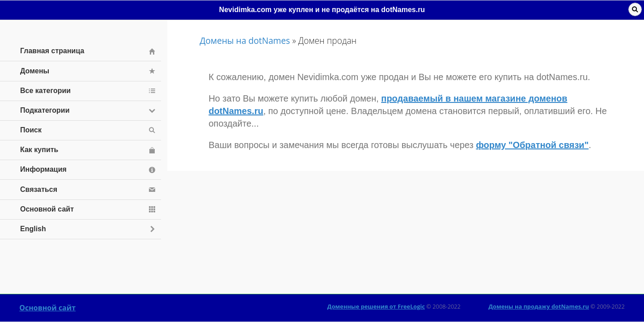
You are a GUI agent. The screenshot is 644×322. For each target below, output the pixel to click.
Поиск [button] (635, 9)
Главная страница (52, 51)
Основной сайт (47, 308)
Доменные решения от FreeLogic (376, 306)
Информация (43, 169)
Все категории (45, 91)
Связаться (39, 189)
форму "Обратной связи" (532, 145)
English (33, 229)
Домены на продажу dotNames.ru (539, 306)
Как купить (39, 150)
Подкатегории (45, 110)
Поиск (31, 130)
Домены (35, 71)
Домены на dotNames (245, 40)
